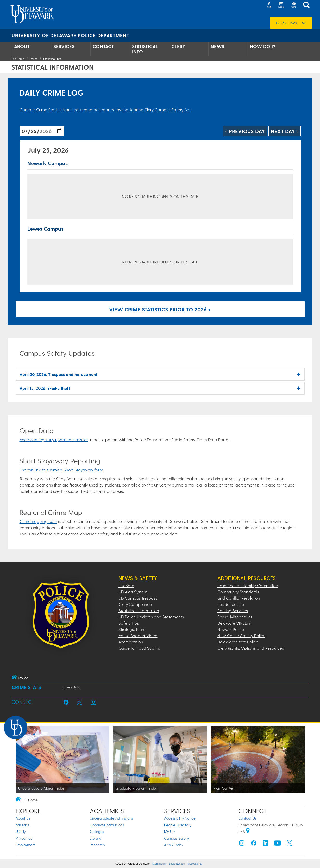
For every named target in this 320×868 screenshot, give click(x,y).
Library (95, 838)
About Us (23, 818)
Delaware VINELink (235, 623)
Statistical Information (139, 610)
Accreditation (131, 642)
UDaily (21, 831)
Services (64, 46)
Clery (178, 46)
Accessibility (195, 864)
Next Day (285, 131)
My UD (169, 831)
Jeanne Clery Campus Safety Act (160, 110)
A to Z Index (174, 845)
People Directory (178, 825)
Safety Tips (129, 623)
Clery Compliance (135, 604)
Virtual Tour (25, 838)
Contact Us (247, 818)
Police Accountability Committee (248, 585)
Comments (159, 864)
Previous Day (245, 131)
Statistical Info (145, 49)
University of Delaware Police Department (71, 35)
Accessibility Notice (180, 818)
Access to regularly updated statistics (54, 439)
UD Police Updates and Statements (151, 617)
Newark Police (231, 629)
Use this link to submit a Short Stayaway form (61, 470)
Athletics (23, 825)
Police (34, 59)
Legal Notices (177, 864)
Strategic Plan (131, 629)
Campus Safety (176, 838)
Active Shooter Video (138, 635)
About (22, 46)
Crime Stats (26, 687)
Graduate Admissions (107, 825)
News (217, 46)
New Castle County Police (241, 635)
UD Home (18, 59)
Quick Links (286, 23)
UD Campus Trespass (138, 598)
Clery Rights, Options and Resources (251, 648)
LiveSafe (126, 585)
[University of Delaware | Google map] (248, 831)
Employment (26, 845)
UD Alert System (133, 592)
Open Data (71, 687)
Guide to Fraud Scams (139, 648)
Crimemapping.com (38, 521)
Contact (103, 46)
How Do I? (263, 46)
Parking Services (233, 610)
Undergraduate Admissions (111, 818)
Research (97, 845)
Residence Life (231, 604)
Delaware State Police (238, 642)
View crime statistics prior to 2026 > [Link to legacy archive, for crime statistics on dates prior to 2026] (160, 309)
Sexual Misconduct (235, 617)
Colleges (97, 831)
